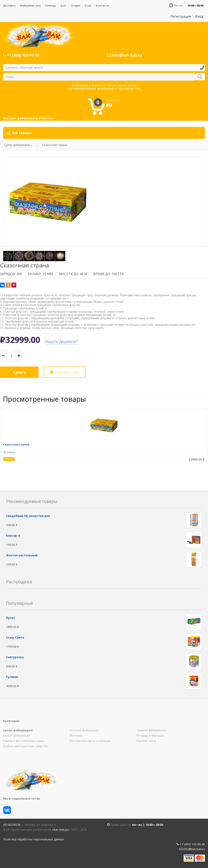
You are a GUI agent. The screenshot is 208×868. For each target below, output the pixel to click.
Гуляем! (12, 677)
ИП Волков (12, 825)
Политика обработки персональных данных (33, 839)
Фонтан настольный (22, 555)
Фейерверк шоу (30, 5)
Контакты (102, 5)
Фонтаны (76, 736)
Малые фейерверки (16, 736)
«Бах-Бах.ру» (61, 830)
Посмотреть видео (67, 372)
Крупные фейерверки (84, 730)
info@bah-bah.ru (125, 55)
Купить (19, 372)
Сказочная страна (16, 444)
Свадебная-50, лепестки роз (28, 516)
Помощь (51, 5)
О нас (88, 5)
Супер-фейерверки (17, 145)
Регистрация (181, 16)
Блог (63, 5)
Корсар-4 (13, 536)
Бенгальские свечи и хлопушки (90, 741)
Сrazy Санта (15, 637)
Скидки (75, 5)
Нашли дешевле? (62, 341)
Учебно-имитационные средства (25, 746)
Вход (199, 16)
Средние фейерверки (151, 730)
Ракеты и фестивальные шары (24, 741)
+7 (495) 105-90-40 (21, 55)
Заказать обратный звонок (24, 68)
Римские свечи (146, 741)
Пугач (10, 618)
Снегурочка (15, 657)
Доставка (9, 5)
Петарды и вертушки (150, 736)
